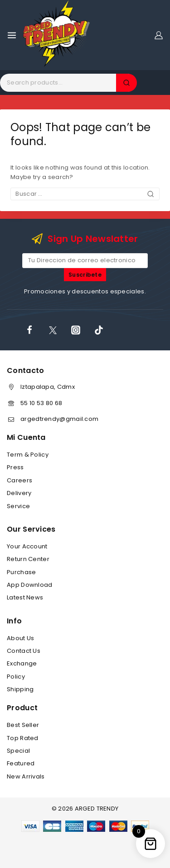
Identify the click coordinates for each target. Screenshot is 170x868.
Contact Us (24, 651)
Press (15, 467)
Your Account (27, 546)
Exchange (22, 663)
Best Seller (23, 725)
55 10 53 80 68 (41, 403)
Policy (16, 677)
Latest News (25, 597)
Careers (19, 480)
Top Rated (23, 738)
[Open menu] (12, 35)
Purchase (21, 572)
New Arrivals (26, 776)
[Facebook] (29, 330)
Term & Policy (28, 455)
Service (18, 506)
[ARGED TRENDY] (56, 35)
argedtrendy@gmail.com (59, 419)
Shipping (20, 689)
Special (18, 751)
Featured (21, 763)
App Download (30, 585)
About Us (20, 638)
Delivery (19, 493)
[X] (53, 330)
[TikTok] (99, 330)
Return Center (28, 559)
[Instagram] (76, 330)
